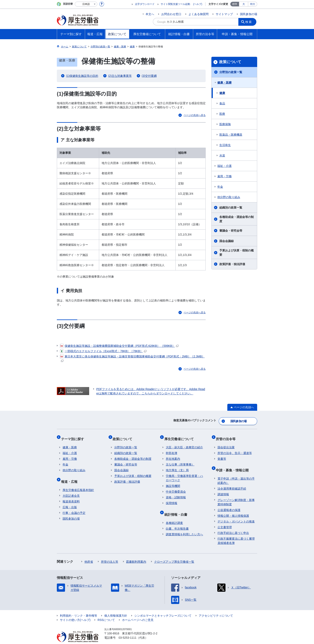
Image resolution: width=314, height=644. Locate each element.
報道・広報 (71, 475)
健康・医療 (224, 83)
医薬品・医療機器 (231, 135)
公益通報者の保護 (229, 502)
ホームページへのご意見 (138, 612)
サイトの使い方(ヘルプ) (75, 612)
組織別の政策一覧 (231, 208)
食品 (222, 103)
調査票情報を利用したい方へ (184, 526)
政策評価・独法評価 (232, 264)
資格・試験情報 (176, 493)
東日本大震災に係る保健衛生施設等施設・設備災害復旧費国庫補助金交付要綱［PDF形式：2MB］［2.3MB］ (132, 358)
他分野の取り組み (229, 197)
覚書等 (222, 454)
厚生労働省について (181, 436)
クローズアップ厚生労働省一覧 (174, 554)
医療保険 (225, 124)
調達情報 (223, 486)
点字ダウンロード (145, 4)
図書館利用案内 (136, 554)
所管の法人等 (110, 554)
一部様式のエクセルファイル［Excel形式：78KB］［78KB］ (103, 351)
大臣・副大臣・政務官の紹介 (184, 443)
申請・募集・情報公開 (234, 464)
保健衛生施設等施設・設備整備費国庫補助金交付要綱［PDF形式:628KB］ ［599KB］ (119, 346)
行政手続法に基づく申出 (233, 525)
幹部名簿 (172, 449)
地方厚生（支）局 (177, 466)
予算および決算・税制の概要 (237, 253)
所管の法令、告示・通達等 (235, 449)
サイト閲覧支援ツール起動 (175, 4)
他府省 (89, 554)
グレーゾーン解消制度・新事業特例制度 (236, 494)
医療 (222, 114)
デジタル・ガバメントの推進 (236, 513)
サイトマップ (224, 14)
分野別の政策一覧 (231, 72)
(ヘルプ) (198, 4)
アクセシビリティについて (216, 608)
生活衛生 (225, 145)
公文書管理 (225, 519)
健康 (222, 93)
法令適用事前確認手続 (232, 481)
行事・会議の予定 (74, 505)
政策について (230, 62)
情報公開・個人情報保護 (233, 508)
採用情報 (172, 499)
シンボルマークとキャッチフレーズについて (163, 608)
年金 (220, 187)
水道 (222, 155)
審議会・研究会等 (231, 231)
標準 (235, 4)
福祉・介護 (224, 166)
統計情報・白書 (177, 508)
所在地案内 (173, 454)
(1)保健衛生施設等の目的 (82, 76)
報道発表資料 (71, 493)
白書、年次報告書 (177, 521)
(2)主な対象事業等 (120, 76)
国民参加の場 (249, 14)
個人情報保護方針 (116, 608)
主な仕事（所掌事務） (180, 460)
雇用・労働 (224, 176)
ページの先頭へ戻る (195, 115)
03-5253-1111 (127, 630)
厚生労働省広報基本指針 (78, 482)
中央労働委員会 (176, 487)
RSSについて (106, 612)
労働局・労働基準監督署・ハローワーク (184, 474)
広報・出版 (70, 499)
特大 (253, 4)
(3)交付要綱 (149, 76)
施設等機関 (173, 481)
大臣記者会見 (71, 488)
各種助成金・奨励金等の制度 (237, 219)
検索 (250, 22)
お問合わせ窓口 (171, 14)
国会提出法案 (226, 443)
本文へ (150, 14)
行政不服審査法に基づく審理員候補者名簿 (236, 533)
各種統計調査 (174, 515)
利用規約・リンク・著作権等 (78, 608)
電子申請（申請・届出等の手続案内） (236, 473)
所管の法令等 (227, 436)
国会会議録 (227, 241)
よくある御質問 (198, 14)
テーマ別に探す (74, 436)
